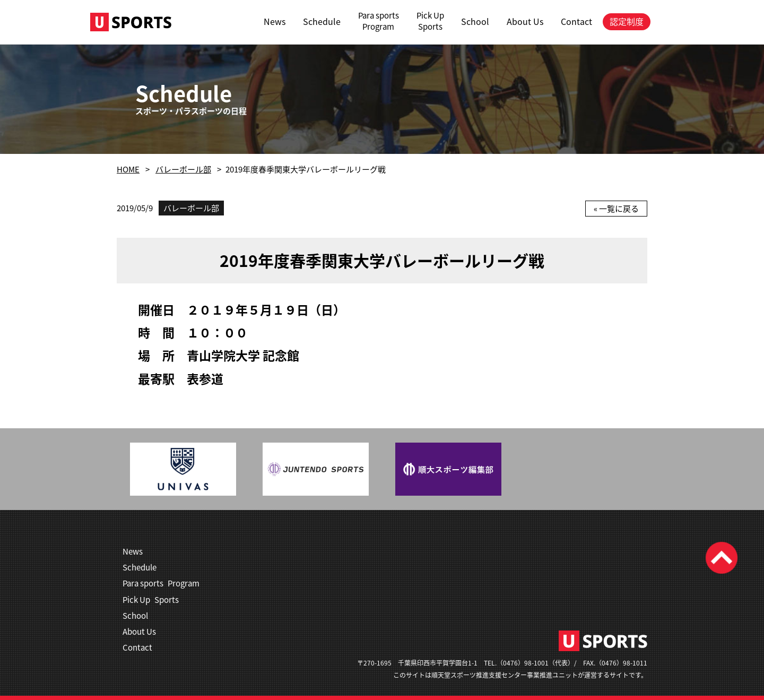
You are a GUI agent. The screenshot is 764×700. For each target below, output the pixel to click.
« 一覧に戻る (616, 209)
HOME (128, 169)
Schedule (322, 21)
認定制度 (627, 21)
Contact (576, 21)
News (275, 21)
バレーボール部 (183, 169)
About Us (525, 21)
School (475, 21)
